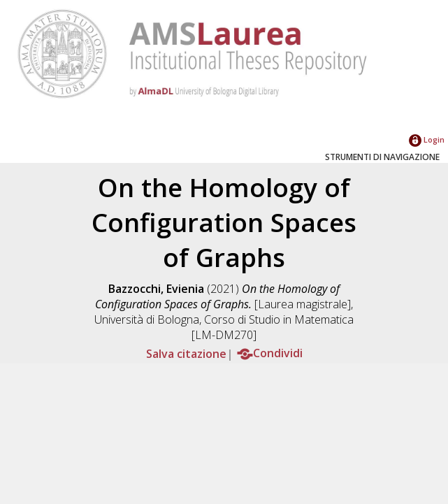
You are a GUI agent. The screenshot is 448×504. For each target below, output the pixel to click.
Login (427, 139)
